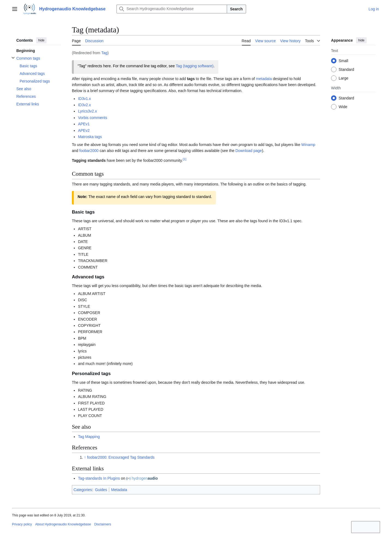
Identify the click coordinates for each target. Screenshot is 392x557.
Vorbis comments (92, 118)
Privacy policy (22, 524)
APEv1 (84, 124)
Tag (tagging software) (195, 66)
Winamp (308, 145)
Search (236, 9)
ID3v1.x (84, 99)
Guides (101, 490)
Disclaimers (103, 524)
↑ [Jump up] (85, 457)
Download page (249, 151)
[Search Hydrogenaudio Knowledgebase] (172, 9)
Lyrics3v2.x (87, 111)
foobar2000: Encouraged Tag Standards (121, 457)
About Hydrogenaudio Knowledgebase (63, 524)
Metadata (119, 490)
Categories (83, 490)
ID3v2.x (84, 105)
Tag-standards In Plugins (99, 478)
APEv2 (84, 130)
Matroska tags (90, 137)
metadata (264, 79)
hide (42, 40)
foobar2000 (89, 151)
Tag (104, 53)
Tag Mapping (89, 437)
